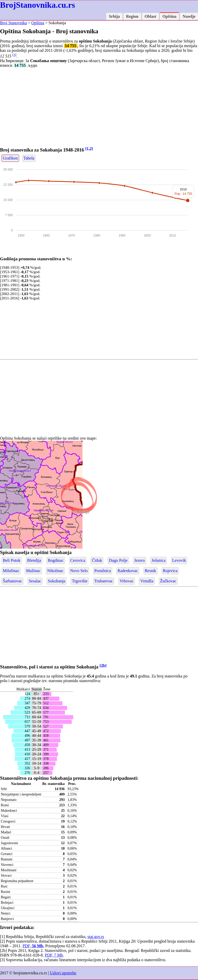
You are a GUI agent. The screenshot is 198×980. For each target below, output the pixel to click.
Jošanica (159, 560)
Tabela (29, 158)
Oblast (150, 16)
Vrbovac (127, 581)
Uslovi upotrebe (63, 973)
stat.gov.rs (96, 937)
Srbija (114, 16)
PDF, (33, 946)
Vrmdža (147, 581)
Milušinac (11, 571)
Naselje (189, 16)
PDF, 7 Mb (54, 955)
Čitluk (97, 560)
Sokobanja (80, 511)
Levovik (179, 560)
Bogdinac (56, 560)
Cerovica (78, 560)
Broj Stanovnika (13, 23)
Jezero (140, 560)
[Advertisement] (99, 108)
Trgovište (80, 581)
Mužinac (33, 571)
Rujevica (170, 571)
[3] (14, 55)
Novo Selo (79, 571)
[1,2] (89, 148)
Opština (169, 16)
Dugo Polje (118, 560)
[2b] (103, 665)
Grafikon (10, 158)
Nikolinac (55, 571)
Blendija (34, 560)
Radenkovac (128, 571)
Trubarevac (104, 581)
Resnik (150, 571)
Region (132, 16)
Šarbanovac (13, 581)
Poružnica (103, 571)
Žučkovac (168, 581)
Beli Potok (12, 560)
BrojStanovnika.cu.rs (38, 5)
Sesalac (35, 581)
